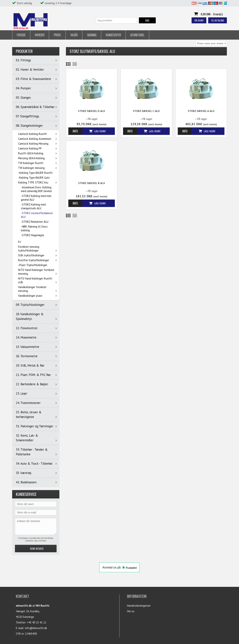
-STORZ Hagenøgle (32, 235)
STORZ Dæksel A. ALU (201, 111)
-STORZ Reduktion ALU (35, 222)
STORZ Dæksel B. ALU (92, 183)
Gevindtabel (137, 35)
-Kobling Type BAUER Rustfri (35, 173)
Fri (20, 242)
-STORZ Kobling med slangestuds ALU (33, 206)
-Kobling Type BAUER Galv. (34, 178)
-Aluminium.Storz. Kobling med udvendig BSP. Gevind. (37, 189)
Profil (57, 35)
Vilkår (74, 35)
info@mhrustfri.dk (36, 628)
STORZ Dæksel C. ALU (146, 111)
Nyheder (40, 35)
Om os (131, 611)
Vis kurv (199, 20)
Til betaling (218, 20)
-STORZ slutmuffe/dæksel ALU (37, 215)
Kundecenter (113, 35)
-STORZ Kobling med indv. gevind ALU (36, 198)
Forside (21, 35)
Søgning (92, 35)
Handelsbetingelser (139, 606)
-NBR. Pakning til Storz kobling (34, 228)
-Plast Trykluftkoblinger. (33, 265)
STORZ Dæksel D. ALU (91, 111)
